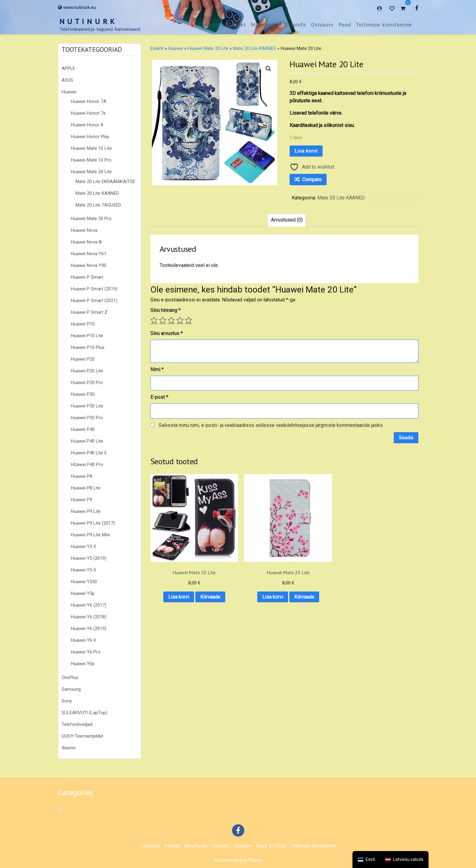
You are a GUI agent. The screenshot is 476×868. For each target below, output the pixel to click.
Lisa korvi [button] (180, 568)
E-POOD (278, 846)
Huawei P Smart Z (89, 312)
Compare (210, 25)
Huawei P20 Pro (87, 383)
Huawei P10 (83, 324)
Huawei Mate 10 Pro (91, 160)
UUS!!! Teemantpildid (82, 736)
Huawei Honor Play (90, 137)
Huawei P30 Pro (87, 418)
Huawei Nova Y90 (89, 265)
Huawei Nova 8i (86, 242)
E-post (159, 397)
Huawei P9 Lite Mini (90, 535)
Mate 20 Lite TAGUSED (98, 205)
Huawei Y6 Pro (86, 652)
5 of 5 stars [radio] (189, 320)
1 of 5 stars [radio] (154, 320)
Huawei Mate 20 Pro (91, 219)
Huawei (69, 92)
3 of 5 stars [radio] (171, 320)
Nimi (157, 369)
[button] (268, 69)
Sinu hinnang (165, 310)
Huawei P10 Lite (87, 336)
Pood (345, 25)
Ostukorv (322, 25)
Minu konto (265, 25)
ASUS (67, 80)
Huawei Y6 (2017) (89, 605)
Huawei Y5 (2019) (89, 558)
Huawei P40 (83, 429)
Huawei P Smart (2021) (94, 301)
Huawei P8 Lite (86, 488)
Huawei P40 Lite (87, 441)
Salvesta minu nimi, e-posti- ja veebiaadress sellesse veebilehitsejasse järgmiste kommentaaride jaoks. (271, 425)
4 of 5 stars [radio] (180, 320)
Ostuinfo (295, 25)
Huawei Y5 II (83, 570)
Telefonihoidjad (77, 724)
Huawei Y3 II (83, 547)
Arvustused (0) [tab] (287, 220)
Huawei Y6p (83, 664)
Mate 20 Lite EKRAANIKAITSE (105, 182)
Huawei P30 (83, 394)
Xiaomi (69, 748)
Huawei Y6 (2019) (89, 628)
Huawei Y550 (84, 582)
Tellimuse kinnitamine (384, 25)
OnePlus (70, 678)
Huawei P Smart (87, 277)
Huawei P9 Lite (86, 511)
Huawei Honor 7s (88, 113)
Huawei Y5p (83, 593)
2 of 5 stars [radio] (163, 320)
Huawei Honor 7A (89, 101)
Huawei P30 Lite (87, 406)
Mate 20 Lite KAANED (97, 193)
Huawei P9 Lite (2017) (93, 523)
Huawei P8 (81, 476)
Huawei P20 (83, 359)
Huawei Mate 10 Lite (91, 148)
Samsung (71, 689)
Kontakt (236, 25)
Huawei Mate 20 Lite (91, 172)
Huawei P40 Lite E (89, 453)
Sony (67, 701)
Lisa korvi (306, 151)
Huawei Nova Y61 (89, 254)
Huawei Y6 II (83, 640)
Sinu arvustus (167, 333)
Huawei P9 (81, 500)
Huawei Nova (84, 230)
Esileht (157, 48)
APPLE (68, 68)
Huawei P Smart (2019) (94, 289)
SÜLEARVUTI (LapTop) (84, 713)
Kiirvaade (180, 584)
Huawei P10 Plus (88, 347)
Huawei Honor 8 (87, 125)
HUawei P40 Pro (87, 465)
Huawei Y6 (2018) (89, 617)
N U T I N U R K (87, 21)
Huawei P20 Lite (87, 371)
